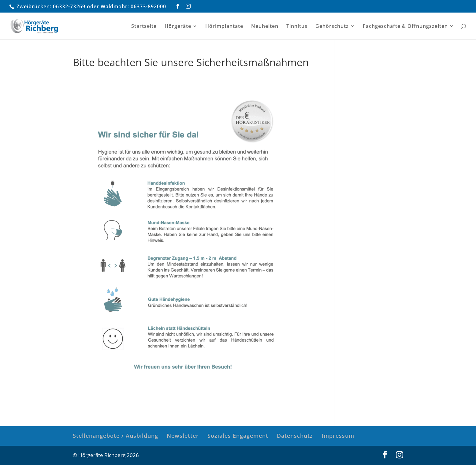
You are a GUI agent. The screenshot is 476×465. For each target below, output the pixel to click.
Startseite (144, 27)
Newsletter (183, 436)
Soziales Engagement (238, 436)
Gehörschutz (332, 27)
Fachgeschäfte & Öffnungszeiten (405, 27)
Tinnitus (297, 27)
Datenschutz (295, 436)
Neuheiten (265, 27)
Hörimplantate (224, 27)
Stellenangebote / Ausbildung (115, 436)
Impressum (338, 436)
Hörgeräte (178, 27)
